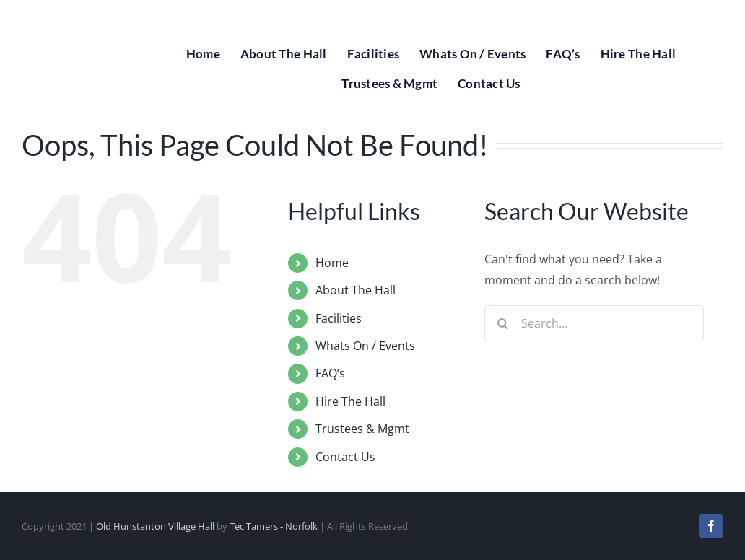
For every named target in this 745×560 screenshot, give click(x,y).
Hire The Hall (350, 401)
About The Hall (356, 290)
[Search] (502, 323)
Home (332, 263)
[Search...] (594, 323)
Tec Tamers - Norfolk (274, 526)
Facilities (339, 318)
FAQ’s (330, 373)
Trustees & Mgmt (362, 429)
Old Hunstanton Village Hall (155, 526)
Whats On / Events (365, 346)
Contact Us (345, 457)
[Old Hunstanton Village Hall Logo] (72, 13)
